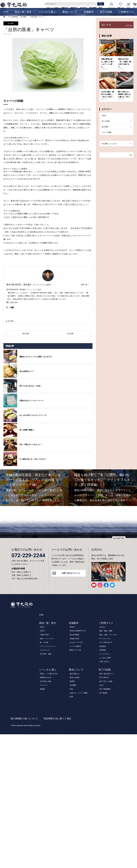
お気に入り (121, 6)
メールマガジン (105, 654)
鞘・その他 (44, 642)
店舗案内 (88, 12)
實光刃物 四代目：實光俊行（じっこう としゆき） (30, 285)
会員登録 (103, 650)
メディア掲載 (107, 132)
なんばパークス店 (76, 642)
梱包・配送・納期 (106, 631)
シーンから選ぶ (47, 12)
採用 (71, 697)
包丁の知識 (106, 12)
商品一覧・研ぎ (23, 12)
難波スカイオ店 (75, 650)
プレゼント (44, 685)
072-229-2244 (28, 555)
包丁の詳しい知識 (106, 681)
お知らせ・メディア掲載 (79, 693)
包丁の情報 (106, 121)
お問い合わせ (104, 662)
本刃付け (84, 8)
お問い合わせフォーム (71, 573)
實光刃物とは (75, 674)
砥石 (101, 8)
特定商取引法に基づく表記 (57, 719)
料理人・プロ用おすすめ (49, 674)
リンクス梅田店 (75, 646)
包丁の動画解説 (105, 689)
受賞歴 (72, 681)
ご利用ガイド (126, 12)
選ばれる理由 (75, 677)
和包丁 (42, 627)
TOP (6, 12)
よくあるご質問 (105, 658)
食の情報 (11, 23)
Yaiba (57, 8)
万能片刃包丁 (45, 635)
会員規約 (103, 646)
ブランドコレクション (48, 646)
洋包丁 (42, 631)
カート (135, 6)
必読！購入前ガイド (107, 674)
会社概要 (73, 685)
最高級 (42, 689)
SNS (71, 689)
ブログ (128, 6)
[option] (34, 488)
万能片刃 (65, 8)
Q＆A (101, 685)
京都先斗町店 (75, 639)
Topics (104, 116)
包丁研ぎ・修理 (46, 654)
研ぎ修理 (93, 8)
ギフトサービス (105, 639)
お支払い (103, 627)
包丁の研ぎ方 (104, 677)
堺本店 (72, 627)
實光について (70, 12)
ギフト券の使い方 (106, 642)
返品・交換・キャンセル (108, 635)
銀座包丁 (74, 8)
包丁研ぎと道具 (46, 681)
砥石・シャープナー (47, 639)
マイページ (111, 6)
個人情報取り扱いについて (24, 719)
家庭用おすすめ (46, 677)
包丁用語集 (103, 693)
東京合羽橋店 (75, 635)
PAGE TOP (120, 538)
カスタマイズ (45, 650)
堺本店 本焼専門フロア (78, 631)
